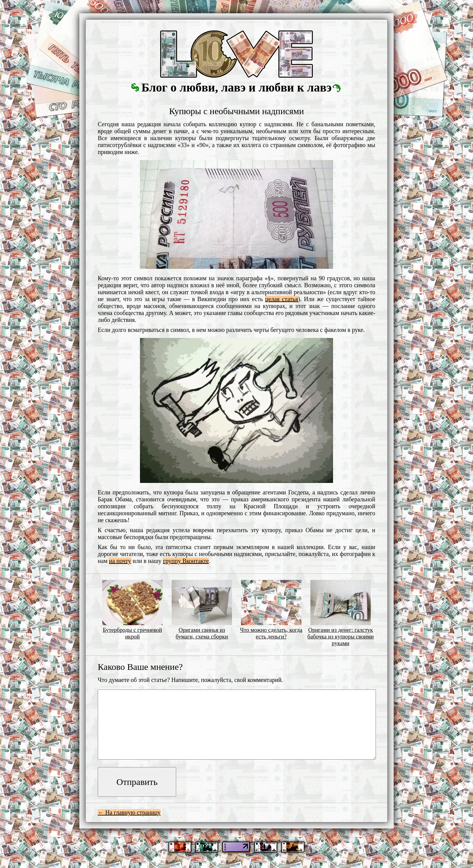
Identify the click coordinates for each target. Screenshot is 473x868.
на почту (120, 561)
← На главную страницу (129, 812)
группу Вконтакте (186, 561)
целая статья (282, 299)
